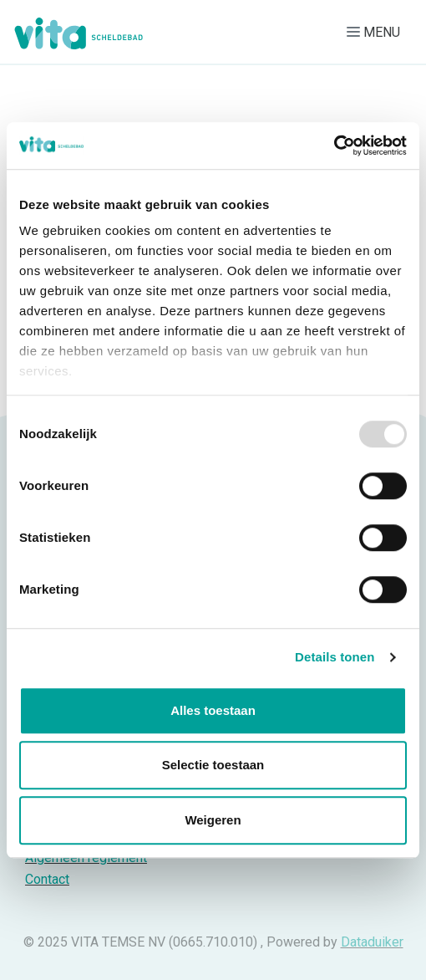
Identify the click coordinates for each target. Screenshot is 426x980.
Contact (47, 879)
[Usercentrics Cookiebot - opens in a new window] (334, 145)
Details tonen (335, 657)
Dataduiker (372, 942)
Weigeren (213, 820)
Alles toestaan (213, 710)
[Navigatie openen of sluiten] (377, 32)
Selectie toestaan (213, 765)
